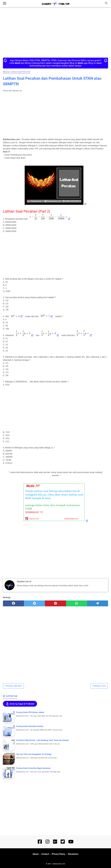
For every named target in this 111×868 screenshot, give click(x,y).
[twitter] (34, 603)
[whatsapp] (77, 603)
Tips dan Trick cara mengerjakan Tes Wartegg (34, 754)
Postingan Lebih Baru (13, 686)
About (36, 854)
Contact (45, 854)
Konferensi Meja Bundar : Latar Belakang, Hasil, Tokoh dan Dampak (42, 740)
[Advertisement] (55, 33)
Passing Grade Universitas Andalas (30, 726)
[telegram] (98, 603)
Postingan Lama (99, 686)
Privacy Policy (58, 854)
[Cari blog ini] (106, 3)
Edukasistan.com (59, 864)
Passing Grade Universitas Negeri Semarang (33, 768)
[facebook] (13, 603)
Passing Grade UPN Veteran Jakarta (30, 712)
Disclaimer (73, 854)
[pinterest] (55, 603)
